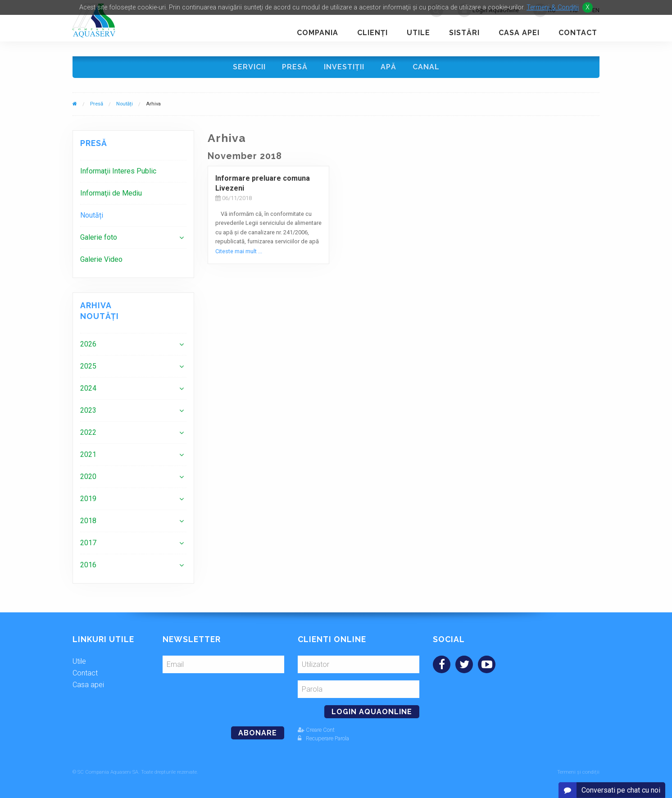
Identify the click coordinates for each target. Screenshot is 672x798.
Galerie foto (99, 237)
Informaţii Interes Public (118, 171)
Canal (426, 67)
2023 (88, 410)
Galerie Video (101, 259)
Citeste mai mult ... (239, 251)
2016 (88, 565)
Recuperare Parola (323, 738)
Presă (295, 67)
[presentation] (224, 696)
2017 (88, 543)
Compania (318, 33)
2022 (88, 432)
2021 (88, 454)
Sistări (464, 33)
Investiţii (344, 67)
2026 (88, 344)
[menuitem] (133, 171)
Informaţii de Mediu (111, 193)
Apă (388, 67)
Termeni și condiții (578, 772)
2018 (88, 521)
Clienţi (372, 33)
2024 (88, 388)
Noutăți (125, 104)
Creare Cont (316, 730)
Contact (578, 33)
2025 (88, 366)
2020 (88, 477)
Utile (418, 33)
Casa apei (519, 33)
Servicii (249, 67)
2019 (88, 499)
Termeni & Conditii (553, 7)
